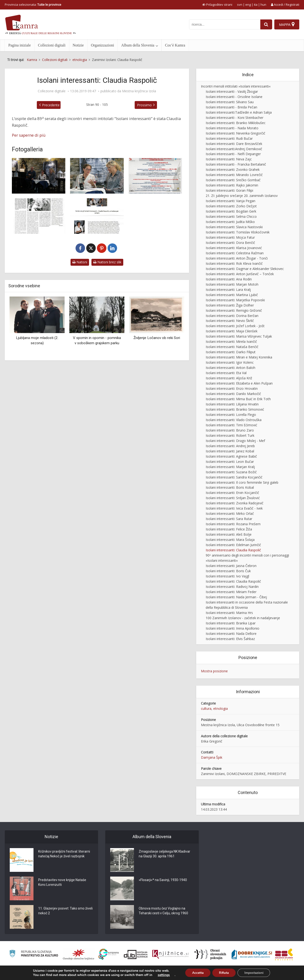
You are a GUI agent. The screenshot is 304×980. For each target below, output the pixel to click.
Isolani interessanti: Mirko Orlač (230, 513)
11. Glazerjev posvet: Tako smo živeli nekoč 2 (65, 911)
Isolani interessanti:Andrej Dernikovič (234, 149)
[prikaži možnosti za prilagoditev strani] (217, 5)
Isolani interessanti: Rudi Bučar (229, 138)
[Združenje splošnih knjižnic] (284, 954)
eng (248, 5)
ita (256, 5)
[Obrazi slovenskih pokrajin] (210, 954)
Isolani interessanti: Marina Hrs (229, 613)
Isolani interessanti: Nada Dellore (231, 634)
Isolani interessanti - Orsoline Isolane (234, 97)
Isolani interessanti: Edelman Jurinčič (233, 545)
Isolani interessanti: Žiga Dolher (230, 305)
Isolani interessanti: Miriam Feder (231, 592)
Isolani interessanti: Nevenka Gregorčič (235, 133)
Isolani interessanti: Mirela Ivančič (231, 341)
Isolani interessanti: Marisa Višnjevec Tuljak (239, 336)
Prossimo (144, 105)
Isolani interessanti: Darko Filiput (231, 352)
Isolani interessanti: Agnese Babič (231, 456)
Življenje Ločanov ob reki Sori (157, 338)
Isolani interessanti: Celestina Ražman (235, 253)
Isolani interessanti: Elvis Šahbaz (230, 639)
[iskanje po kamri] (224, 24)
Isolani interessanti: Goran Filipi (229, 190)
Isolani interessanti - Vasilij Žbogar (232, 91)
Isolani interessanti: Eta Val (226, 373)
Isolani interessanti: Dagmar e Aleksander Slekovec (245, 269)
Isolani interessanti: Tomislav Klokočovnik (238, 232)
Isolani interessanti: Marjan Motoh (232, 284)
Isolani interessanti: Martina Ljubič (232, 295)
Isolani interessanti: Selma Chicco (231, 216)
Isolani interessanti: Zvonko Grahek (233, 170)
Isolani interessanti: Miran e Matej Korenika (239, 357)
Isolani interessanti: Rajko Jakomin (232, 185)
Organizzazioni (102, 45)
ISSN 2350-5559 (288, 974)
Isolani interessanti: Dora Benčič (230, 243)
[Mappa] (287, 24)
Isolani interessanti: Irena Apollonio (233, 628)
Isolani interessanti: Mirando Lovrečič (234, 175)
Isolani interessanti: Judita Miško (230, 222)
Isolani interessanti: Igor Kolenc (230, 362)
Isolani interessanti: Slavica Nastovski (234, 227)
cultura (206, 708)
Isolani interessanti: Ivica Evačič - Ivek (234, 508)
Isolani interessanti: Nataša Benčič (232, 347)
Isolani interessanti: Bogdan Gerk (231, 211)
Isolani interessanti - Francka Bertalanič (236, 164)
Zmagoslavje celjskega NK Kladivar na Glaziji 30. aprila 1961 (164, 854)
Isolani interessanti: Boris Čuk (228, 571)
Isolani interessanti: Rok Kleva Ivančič (234, 263)
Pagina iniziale (20, 45)
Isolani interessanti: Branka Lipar (231, 623)
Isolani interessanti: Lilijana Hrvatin (232, 404)
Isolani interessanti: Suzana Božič (231, 472)
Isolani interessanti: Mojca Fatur (230, 237)
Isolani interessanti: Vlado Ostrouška (234, 420)
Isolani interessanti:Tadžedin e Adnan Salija (239, 112)
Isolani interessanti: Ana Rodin (229, 279)
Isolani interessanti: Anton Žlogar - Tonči (237, 258)
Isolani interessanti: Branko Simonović (235, 409)
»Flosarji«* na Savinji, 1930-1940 (163, 880)
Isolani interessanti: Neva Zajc (229, 159)
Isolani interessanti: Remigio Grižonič (234, 310)
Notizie (78, 45)
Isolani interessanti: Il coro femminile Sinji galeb (242, 482)
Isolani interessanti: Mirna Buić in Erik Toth (238, 399)
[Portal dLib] (136, 954)
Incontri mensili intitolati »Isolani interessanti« (236, 86)
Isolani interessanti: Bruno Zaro (230, 430)
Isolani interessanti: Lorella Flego (231, 415)
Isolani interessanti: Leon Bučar (230, 462)
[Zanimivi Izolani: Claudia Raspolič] (39, 176)
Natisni (80, 262)
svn (240, 5)
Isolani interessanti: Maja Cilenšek (232, 331)
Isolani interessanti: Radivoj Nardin (232, 587)
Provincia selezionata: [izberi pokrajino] (33, 5)
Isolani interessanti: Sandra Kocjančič (234, 477)
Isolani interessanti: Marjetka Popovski (235, 300)
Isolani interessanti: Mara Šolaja (230, 540)
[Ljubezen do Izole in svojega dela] (39, 216)
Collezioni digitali (52, 45)
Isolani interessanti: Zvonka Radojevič (235, 503)
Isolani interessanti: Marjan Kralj (230, 467)
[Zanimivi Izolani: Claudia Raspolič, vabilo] (155, 176)
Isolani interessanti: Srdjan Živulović (233, 498)
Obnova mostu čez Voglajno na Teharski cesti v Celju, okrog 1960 (163, 911)
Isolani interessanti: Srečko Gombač (233, 180)
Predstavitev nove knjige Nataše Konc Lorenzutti (62, 882)
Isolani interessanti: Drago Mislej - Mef (235, 441)
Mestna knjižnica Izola (139, 91)
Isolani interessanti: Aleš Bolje (229, 534)
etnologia (221, 708)
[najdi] (266, 24)
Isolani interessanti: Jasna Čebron (231, 566)
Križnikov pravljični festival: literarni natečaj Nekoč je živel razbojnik (64, 854)
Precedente (51, 105)
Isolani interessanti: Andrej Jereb (230, 446)
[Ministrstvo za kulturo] (34, 954)
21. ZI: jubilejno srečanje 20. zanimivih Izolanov (242, 196)
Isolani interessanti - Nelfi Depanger (233, 154)
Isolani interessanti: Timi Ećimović (231, 425)
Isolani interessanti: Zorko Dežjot (231, 206)
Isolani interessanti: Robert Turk (230, 435)
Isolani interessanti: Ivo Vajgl (227, 576)
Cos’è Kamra (175, 45)
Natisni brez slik (107, 262)
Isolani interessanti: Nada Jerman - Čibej (236, 597)
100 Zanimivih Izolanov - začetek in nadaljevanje (243, 618)
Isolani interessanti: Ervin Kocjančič (232, 493)
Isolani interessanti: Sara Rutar (229, 519)
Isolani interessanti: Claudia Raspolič (233, 550)
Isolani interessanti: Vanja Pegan (230, 201)
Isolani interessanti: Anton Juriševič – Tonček (240, 274)
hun (263, 5)
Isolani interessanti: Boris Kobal (230, 487)
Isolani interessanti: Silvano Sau (230, 102)
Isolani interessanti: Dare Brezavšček (234, 144)
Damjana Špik (212, 757)
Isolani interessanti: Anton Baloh (230, 368)
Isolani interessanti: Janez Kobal (230, 451)
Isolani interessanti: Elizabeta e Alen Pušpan (239, 383)
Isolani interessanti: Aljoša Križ (229, 378)
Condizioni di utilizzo (261, 974)
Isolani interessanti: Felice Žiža (229, 529)
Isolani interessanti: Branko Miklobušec (236, 123)
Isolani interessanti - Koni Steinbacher (235, 118)
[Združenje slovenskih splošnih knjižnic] (170, 954)
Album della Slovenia (138, 45)
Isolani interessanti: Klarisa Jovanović (234, 248)
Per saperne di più (29, 135)
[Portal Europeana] (109, 954)
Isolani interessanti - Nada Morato (232, 128)
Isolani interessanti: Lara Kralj (228, 290)
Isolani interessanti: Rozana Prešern (233, 524)
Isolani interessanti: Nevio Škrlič (230, 321)
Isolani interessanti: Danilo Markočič (233, 394)
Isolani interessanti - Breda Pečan (231, 107)
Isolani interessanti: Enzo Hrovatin (232, 388)
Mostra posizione (214, 671)
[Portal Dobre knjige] (252, 954)
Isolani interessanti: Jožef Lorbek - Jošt (235, 326)
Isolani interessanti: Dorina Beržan (232, 316)
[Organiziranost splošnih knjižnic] (79, 954)
